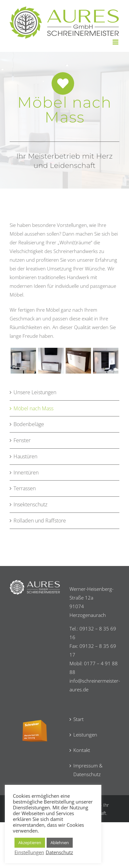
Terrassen (25, 488)
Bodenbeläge (29, 424)
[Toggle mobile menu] (116, 42)
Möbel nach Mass (33, 408)
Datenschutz (59, 852)
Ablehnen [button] (60, 843)
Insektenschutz (30, 504)
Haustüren (25, 456)
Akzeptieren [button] (30, 843)
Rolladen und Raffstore (40, 521)
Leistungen (85, 735)
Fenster (22, 440)
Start (78, 719)
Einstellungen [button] (29, 852)
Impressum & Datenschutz (88, 770)
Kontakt (82, 750)
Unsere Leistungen (35, 392)
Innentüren (26, 473)
